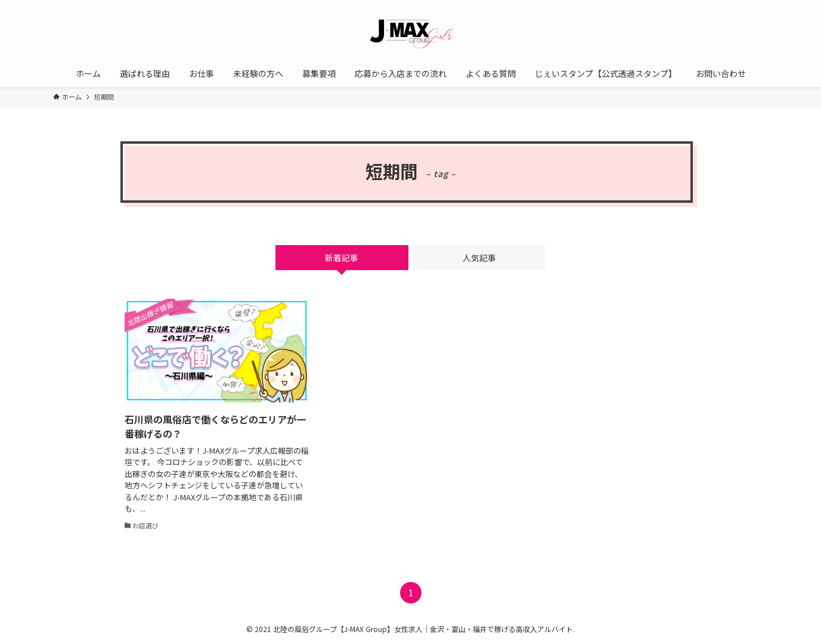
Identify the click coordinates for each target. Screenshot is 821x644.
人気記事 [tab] (479, 258)
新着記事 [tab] (342, 258)
